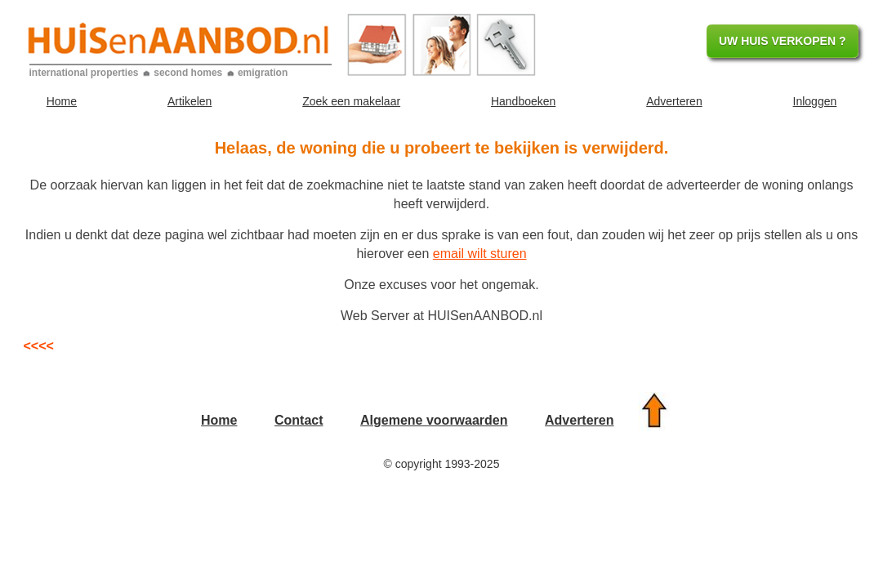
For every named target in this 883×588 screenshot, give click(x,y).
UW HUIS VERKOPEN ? (783, 41)
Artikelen (190, 101)
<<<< (39, 346)
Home (62, 101)
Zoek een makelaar (351, 101)
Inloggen (815, 101)
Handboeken (523, 101)
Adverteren (674, 101)
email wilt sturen (480, 254)
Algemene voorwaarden (434, 420)
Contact (299, 420)
